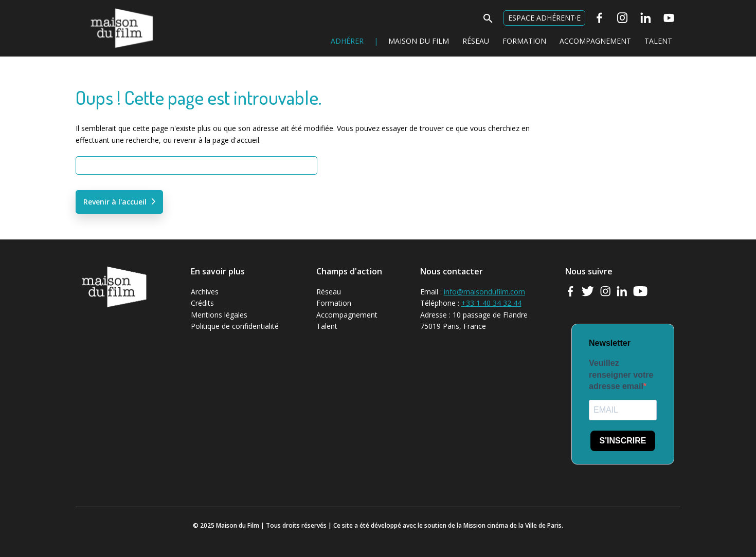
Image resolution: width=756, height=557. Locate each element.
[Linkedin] (646, 18)
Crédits (202, 303)
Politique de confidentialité (235, 326)
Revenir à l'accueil (115, 202)
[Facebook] (599, 18)
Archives (205, 292)
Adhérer (347, 41)
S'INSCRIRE (623, 441)
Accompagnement (595, 41)
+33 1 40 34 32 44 (491, 303)
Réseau (476, 41)
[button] (488, 21)
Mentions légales (219, 315)
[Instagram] (623, 18)
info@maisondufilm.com (484, 292)
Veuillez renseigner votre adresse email (621, 375)
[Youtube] (669, 18)
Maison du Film (101, 8)
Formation (524, 41)
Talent (658, 41)
